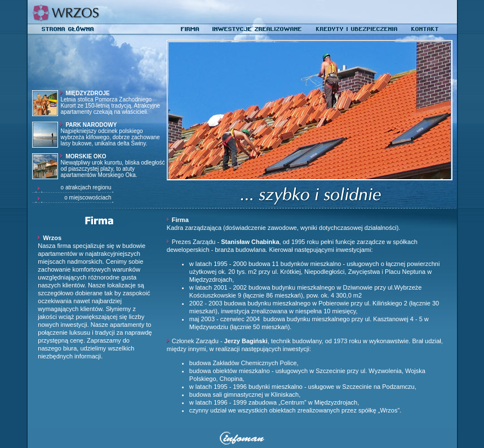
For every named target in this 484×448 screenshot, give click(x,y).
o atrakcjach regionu (90, 187)
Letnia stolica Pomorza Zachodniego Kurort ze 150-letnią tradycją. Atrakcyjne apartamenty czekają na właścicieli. (110, 103)
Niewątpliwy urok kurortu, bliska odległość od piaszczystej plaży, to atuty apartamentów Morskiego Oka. (112, 166)
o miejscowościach (92, 198)
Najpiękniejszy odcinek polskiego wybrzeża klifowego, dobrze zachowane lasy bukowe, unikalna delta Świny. (110, 134)
